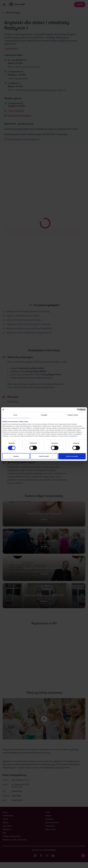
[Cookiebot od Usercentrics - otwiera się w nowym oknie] (74, 410)
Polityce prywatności (71, 436)
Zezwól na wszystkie (72, 456)
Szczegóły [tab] (44, 415)
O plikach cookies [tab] (73, 415)
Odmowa (16, 456)
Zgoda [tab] (15, 415)
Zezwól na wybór (44, 456)
